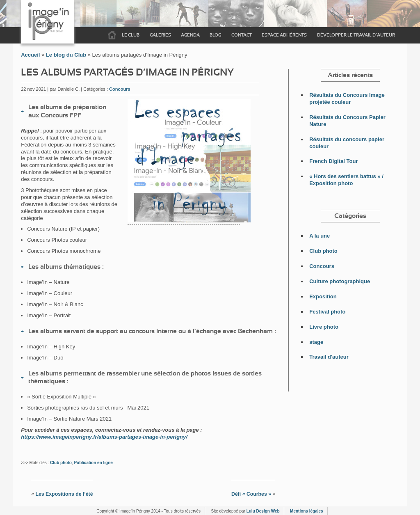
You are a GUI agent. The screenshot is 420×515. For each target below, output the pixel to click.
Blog (215, 35)
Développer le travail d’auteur (356, 35)
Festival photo (327, 312)
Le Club (131, 35)
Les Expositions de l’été (64, 494)
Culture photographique (340, 281)
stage (316, 342)
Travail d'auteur (329, 357)
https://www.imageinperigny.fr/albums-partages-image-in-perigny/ (104, 437)
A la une (320, 236)
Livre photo (324, 327)
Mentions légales (307, 511)
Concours (120, 89)
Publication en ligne (93, 463)
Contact (242, 35)
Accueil (112, 35)
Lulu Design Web (263, 511)
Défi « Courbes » (251, 494)
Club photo (61, 463)
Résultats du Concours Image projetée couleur (347, 98)
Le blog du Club (66, 55)
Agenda (190, 35)
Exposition (323, 296)
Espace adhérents (284, 35)
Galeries (160, 35)
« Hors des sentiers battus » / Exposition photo (346, 180)
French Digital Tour (333, 161)
